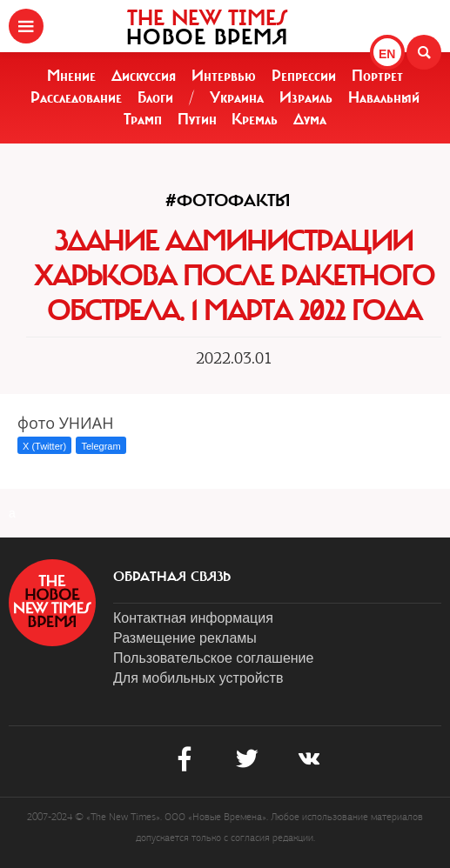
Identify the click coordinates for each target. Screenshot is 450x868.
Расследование (76, 97)
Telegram (101, 446)
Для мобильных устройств (198, 678)
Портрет (377, 76)
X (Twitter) (44, 446)
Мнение (71, 76)
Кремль (255, 119)
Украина (237, 97)
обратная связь (172, 577)
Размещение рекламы (185, 638)
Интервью (224, 76)
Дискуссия (144, 76)
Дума (310, 119)
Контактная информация (193, 618)
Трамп (143, 119)
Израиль (306, 97)
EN (387, 54)
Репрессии (304, 76)
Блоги (155, 97)
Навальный (384, 97)
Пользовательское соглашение (213, 658)
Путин (197, 119)
